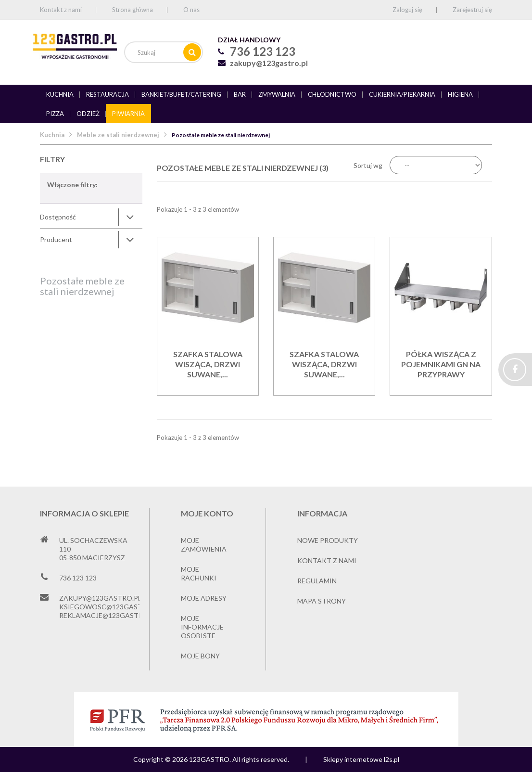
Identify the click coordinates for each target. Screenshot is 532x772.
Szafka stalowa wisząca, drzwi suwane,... (208, 364)
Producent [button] (56, 239)
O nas (191, 10)
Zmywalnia (277, 94)
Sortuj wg (368, 165)
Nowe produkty (328, 540)
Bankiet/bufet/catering (181, 94)
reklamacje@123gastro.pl (108, 615)
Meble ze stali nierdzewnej (118, 135)
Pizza (55, 114)
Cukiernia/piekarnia (402, 94)
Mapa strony (322, 601)
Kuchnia (60, 94)
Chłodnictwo (332, 94)
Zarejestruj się (472, 10)
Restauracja (108, 94)
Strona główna (133, 10)
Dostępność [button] (58, 217)
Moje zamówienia (204, 545)
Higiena (460, 94)
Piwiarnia (128, 114)
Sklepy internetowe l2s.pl (361, 759)
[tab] (91, 217)
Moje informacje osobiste (202, 627)
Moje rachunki (199, 573)
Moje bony (200, 656)
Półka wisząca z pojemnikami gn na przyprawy (441, 364)
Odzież (88, 114)
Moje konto (207, 513)
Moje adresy (204, 598)
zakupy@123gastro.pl (269, 63)
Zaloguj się (407, 10)
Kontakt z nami (61, 10)
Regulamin (317, 581)
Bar (240, 94)
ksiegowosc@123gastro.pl (110, 607)
